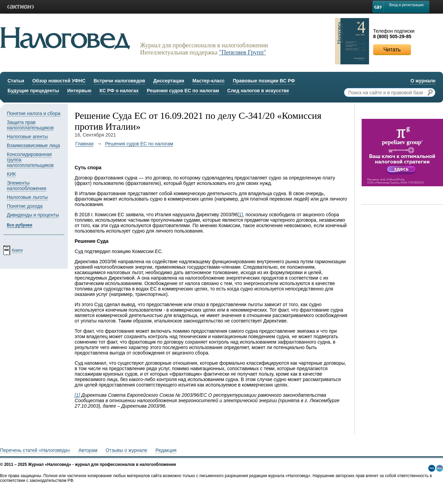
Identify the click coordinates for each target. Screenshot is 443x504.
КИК (11, 174)
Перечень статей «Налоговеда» (35, 450)
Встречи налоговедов (119, 81)
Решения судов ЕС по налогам (183, 91)
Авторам (88, 450)
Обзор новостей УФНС (59, 81)
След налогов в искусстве (258, 91)
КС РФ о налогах (119, 91)
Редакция (166, 450)
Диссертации (169, 81)
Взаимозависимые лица (33, 145)
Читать (392, 50)
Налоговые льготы (27, 197)
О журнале (423, 81)
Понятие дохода (25, 206)
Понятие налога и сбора (34, 113)
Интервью (79, 91)
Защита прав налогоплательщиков (30, 125)
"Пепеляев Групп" (243, 52)
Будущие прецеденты (33, 91)
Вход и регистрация (406, 5)
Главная (84, 144)
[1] (240, 215)
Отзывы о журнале (126, 450)
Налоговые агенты (27, 137)
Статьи (16, 81)
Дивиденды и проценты (33, 215)
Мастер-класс (209, 81)
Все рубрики (20, 225)
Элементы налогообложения (27, 186)
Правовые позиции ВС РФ (264, 81)
